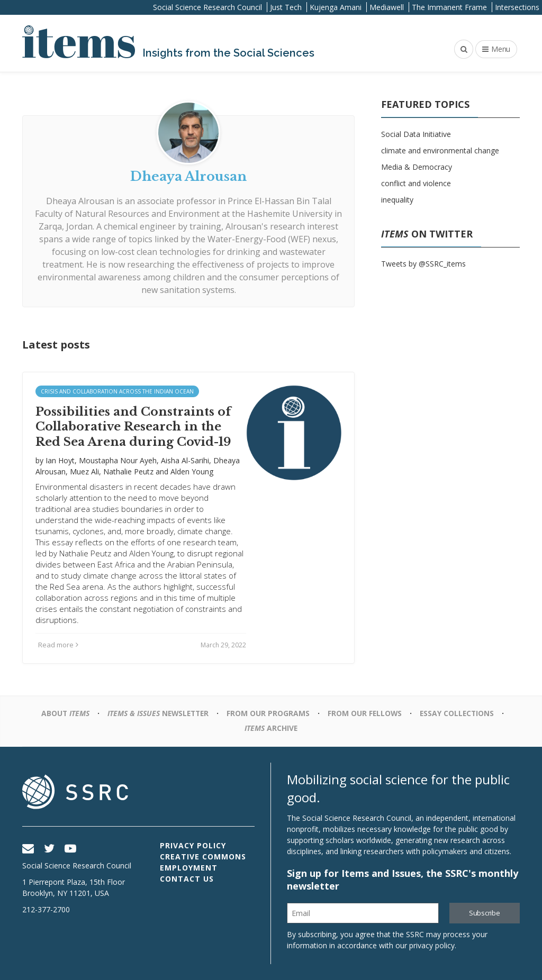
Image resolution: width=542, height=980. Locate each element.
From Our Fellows (366, 713)
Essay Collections (459, 713)
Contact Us (187, 879)
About (62, 713)
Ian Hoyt (60, 460)
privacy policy (432, 945)
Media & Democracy (417, 167)
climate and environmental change (440, 150)
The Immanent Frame (449, 7)
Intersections (517, 7)
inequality (397, 200)
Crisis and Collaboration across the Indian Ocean (117, 391)
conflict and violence (416, 183)
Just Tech (286, 7)
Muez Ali (84, 471)
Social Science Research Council (207, 7)
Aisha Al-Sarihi (185, 460)
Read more (58, 645)
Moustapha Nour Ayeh (118, 460)
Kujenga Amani (336, 7)
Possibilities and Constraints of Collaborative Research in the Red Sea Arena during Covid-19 (133, 427)
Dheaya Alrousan (80, 201)
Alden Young (192, 471)
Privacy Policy (193, 845)
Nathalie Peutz (128, 471)
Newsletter (157, 713)
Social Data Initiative (416, 134)
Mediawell (387, 7)
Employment (189, 868)
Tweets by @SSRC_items (423, 264)
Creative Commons (203, 857)
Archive (271, 728)
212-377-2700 (46, 909)
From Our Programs (269, 713)
